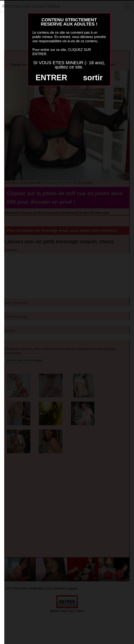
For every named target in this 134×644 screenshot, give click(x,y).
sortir (93, 78)
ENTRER (52, 78)
